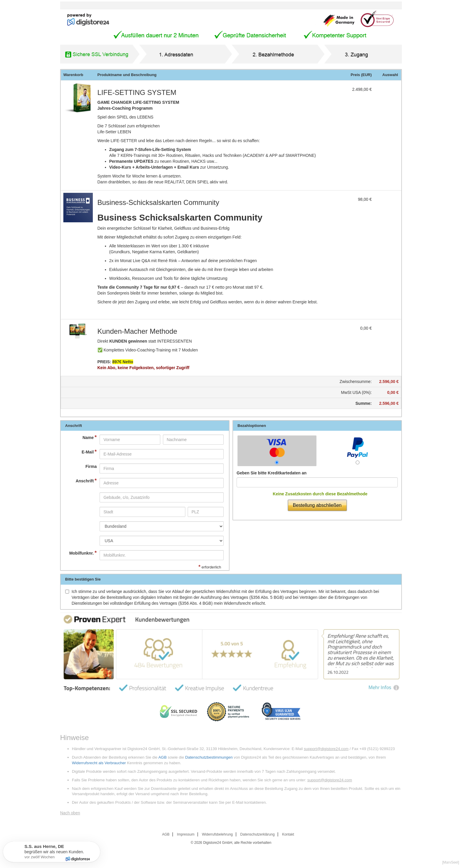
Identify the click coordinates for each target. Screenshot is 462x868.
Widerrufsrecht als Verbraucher (99, 763)
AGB (162, 757)
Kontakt (288, 834)
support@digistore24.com (326, 749)
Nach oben (70, 813)
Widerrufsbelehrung (217, 834)
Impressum (186, 834)
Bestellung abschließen (317, 505)
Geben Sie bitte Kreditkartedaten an (272, 473)
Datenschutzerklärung (257, 834)
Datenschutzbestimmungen (209, 757)
